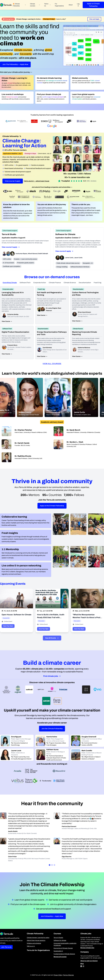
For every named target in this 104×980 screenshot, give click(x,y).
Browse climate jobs (87, 948)
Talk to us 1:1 (31, 946)
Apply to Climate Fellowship (93, 5)
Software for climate (60, 940)
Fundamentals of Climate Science (64, 954)
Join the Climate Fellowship (52, 729)
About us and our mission (89, 961)
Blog (82, 964)
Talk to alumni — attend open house (36, 181)
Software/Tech (25, 283)
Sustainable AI (58, 951)
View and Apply (94, 19)
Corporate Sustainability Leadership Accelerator (65, 944)
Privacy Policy (58, 975)
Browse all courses (60, 957)
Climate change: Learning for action (38, 938)
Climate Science (70, 283)
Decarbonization (85, 283)
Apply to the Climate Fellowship (52, 506)
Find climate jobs (52, 676)
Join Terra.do (6, 947)
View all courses (52, 364)
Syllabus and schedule (34, 943)
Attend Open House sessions (36, 940)
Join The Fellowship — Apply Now (15, 64)
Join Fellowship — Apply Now (52, 916)
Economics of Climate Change (63, 948)
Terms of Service (68, 975)
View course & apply (13, 181)
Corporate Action (40, 283)
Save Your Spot (8, 626)
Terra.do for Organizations (38, 950)
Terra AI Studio (58, 938)
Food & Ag (97, 283)
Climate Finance (55, 283)
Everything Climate (10, 283)
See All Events (52, 638)
